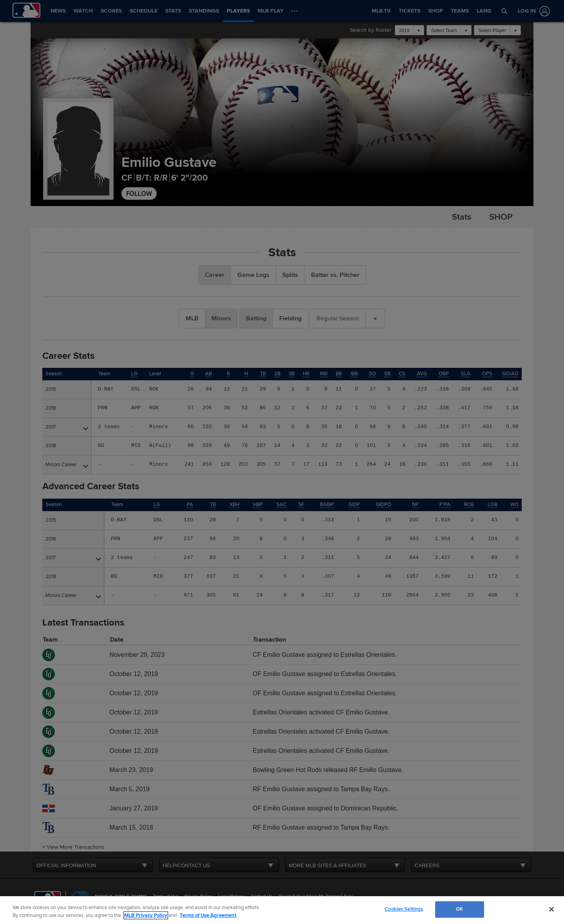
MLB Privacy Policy (146, 915)
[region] (282, 910)
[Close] (551, 909)
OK (459, 909)
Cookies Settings (404, 909)
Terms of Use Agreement (208, 915)
